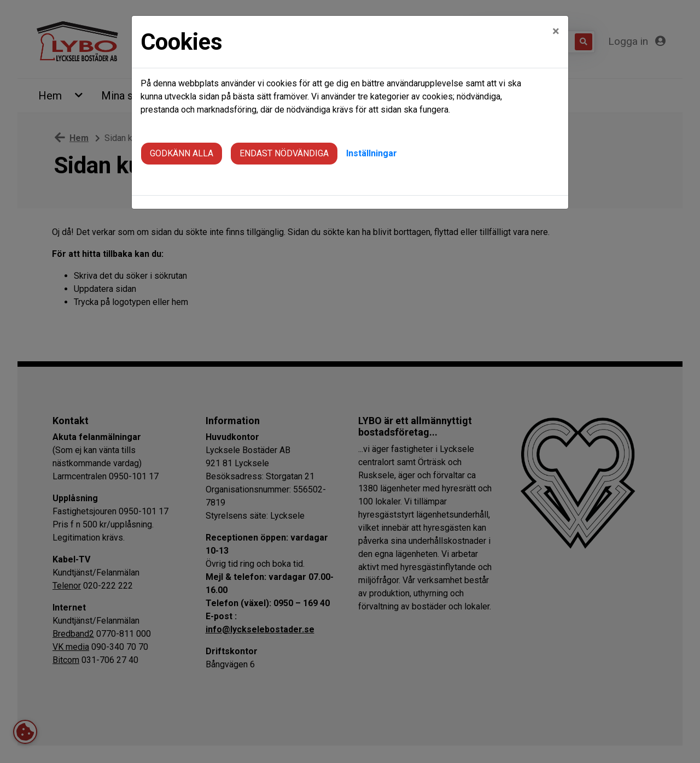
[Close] (556, 31)
